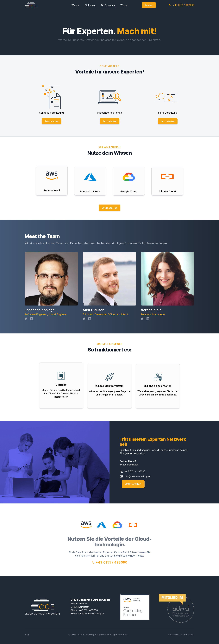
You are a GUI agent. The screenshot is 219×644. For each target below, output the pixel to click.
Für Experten (108, 5)
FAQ (27, 633)
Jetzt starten (51, 121)
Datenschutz (188, 633)
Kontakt (149, 5)
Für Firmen (90, 5)
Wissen (124, 5)
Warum (75, 5)
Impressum (174, 633)
